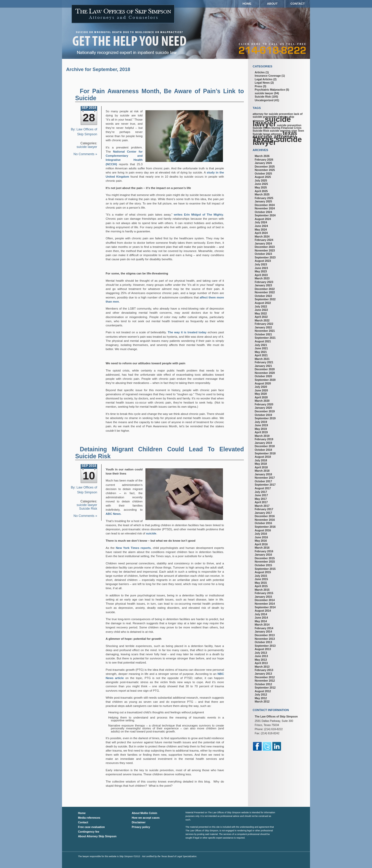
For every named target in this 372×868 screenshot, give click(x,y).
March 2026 (262, 156)
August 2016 (263, 530)
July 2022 (261, 306)
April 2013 (261, 663)
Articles (260, 72)
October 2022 (263, 296)
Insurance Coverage (268, 76)
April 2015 (261, 586)
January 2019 (263, 443)
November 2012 (265, 681)
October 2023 (263, 254)
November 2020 (265, 373)
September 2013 (265, 646)
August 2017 (263, 488)
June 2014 (261, 618)
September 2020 (265, 380)
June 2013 (261, 656)
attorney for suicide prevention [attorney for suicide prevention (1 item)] (273, 114)
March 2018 (262, 471)
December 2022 (265, 289)
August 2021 (263, 341)
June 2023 (261, 268)
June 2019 (261, 425)
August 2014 (263, 611)
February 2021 (264, 362)
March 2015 (262, 590)
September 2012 (265, 688)
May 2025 (261, 187)
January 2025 (263, 201)
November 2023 (265, 250)
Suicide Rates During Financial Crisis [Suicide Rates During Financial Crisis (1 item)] (277, 128)
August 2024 (263, 219)
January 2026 (263, 163)
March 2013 (262, 667)
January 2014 (263, 632)
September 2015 (265, 569)
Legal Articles (264, 79)
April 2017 (261, 502)
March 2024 (262, 236)
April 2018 (261, 467)
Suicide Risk (88, 509)
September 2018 (265, 453)
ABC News (113, 514)
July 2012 (261, 695)
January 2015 (263, 597)
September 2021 (265, 338)
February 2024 (264, 240)
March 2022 (262, 320)
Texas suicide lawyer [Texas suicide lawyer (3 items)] (277, 141)
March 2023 (262, 278)
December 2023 (265, 247)
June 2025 (261, 184)
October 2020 (263, 376)
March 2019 (262, 436)
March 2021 (262, 359)
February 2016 (264, 551)
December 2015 (265, 558)
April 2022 (261, 317)
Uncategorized (264, 100)
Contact (297, 4)
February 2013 (264, 670)
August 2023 (263, 261)
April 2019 (261, 432)
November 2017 (265, 478)
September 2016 (265, 527)
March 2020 (262, 401)
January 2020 (263, 408)
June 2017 (261, 495)
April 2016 (261, 544)
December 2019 (265, 411)
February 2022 (264, 324)
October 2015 (263, 565)
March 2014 (262, 625)
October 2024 (263, 212)
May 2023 (261, 271)
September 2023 (265, 257)
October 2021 (263, 334)
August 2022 (263, 303)
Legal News (262, 83)
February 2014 (264, 628)
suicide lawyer (87, 147)
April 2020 (261, 397)
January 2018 (263, 474)
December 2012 (265, 677)
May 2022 (261, 313)
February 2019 (264, 439)
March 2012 (262, 701)
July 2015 (261, 576)
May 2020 (261, 394)
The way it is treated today (187, 332)
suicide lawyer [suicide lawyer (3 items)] (272, 121)
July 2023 (261, 264)
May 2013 (261, 660)
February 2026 (264, 160)
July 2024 (261, 222)
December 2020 (265, 369)
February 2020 (264, 404)
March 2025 (262, 194)
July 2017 (261, 492)
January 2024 (263, 243)
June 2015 (261, 579)
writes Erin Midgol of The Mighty (199, 215)
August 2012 (263, 691)
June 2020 (261, 390)
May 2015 (261, 583)
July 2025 (261, 180)
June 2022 (261, 310)
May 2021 (261, 352)
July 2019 (261, 422)
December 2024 (265, 205)
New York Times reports (133, 548)
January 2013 (263, 674)
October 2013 (263, 642)
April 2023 (261, 275)
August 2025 (263, 177)
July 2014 (261, 614)
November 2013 (265, 639)
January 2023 (263, 285)
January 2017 (263, 513)
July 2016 (261, 534)
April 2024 (261, 233)
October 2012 (263, 684)
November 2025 (265, 170)
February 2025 (264, 198)
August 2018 (263, 457)
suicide (151, 533)
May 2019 (261, 429)
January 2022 (263, 327)
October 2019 (263, 415)
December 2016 (265, 516)
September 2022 (265, 299)
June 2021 (261, 348)
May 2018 (261, 464)
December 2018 (265, 446)
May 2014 (261, 621)
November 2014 (265, 604)
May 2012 (261, 698)
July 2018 (261, 460)
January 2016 (263, 555)
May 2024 (261, 230)
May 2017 (261, 499)
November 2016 (265, 520)
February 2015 (264, 593)
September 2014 (265, 607)
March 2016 (262, 548)
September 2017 (265, 485)
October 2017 (263, 481)
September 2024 (265, 215)
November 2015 (265, 562)
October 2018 (263, 450)
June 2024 (261, 226)
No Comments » (85, 154)
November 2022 (265, 292)
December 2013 (265, 635)
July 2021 (261, 345)
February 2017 (264, 509)
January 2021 (263, 366)
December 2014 (265, 600)
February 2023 (264, 282)
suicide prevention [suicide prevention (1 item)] (289, 125)
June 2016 (261, 537)
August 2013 (263, 649)
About (272, 4)
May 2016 (261, 541)
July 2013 (261, 653)
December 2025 (265, 167)
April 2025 (261, 191)
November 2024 (265, 208)
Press (258, 86)
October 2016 (263, 523)
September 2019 (265, 418)
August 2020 (263, 383)
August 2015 (263, 572)
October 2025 (263, 173)
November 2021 (265, 331)
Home (247, 4)
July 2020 (261, 387)
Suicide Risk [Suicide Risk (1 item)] (261, 131)
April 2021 (261, 355)
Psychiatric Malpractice (270, 90)
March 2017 (262, 506)
